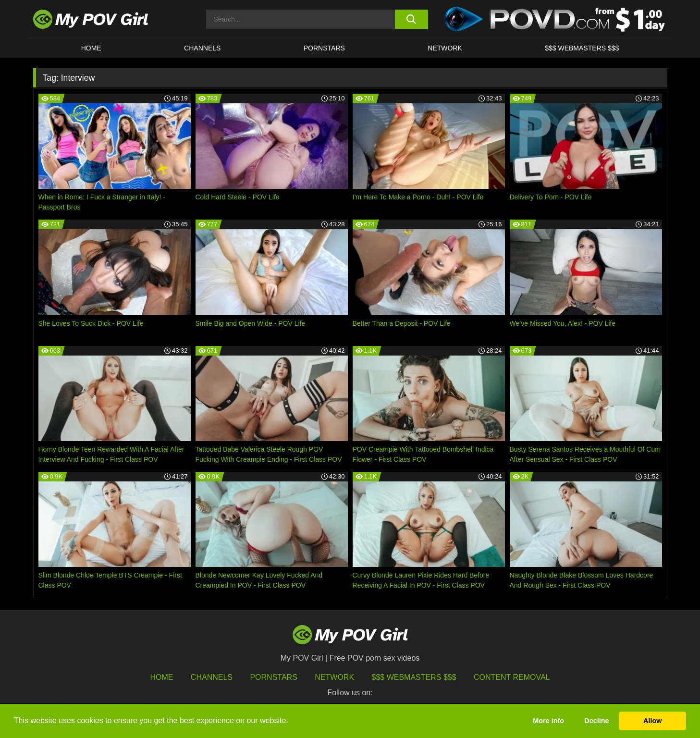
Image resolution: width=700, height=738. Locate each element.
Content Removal (512, 677)
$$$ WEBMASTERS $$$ (582, 48)
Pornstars (324, 48)
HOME (91, 48)
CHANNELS (202, 48)
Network (445, 48)
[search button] (411, 19)
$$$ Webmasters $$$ (414, 677)
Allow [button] (652, 721)
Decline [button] (596, 721)
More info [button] (548, 721)
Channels (212, 677)
